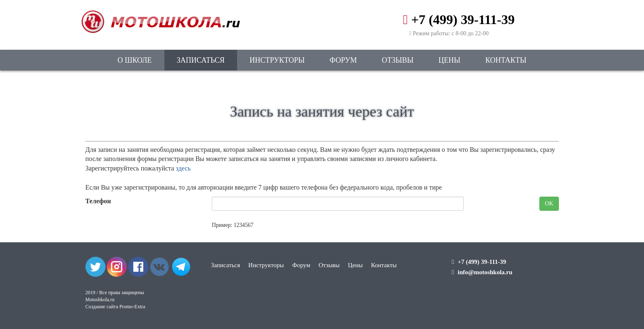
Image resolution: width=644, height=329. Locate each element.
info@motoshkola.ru (485, 272)
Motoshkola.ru (100, 300)
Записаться (201, 60)
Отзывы (398, 60)
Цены (449, 60)
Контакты (506, 60)
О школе (135, 60)
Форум (343, 60)
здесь (183, 168)
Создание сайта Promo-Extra (115, 307)
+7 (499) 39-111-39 (463, 19)
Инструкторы (277, 60)
